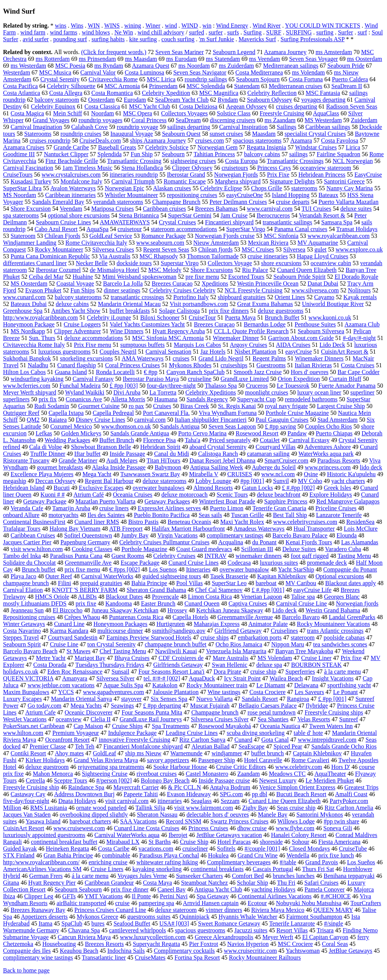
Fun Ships (82, 290)
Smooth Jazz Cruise (258, 372)
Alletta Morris (128, 399)
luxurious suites (279, 563)
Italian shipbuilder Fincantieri (211, 420)
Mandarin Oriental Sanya (82, 699)
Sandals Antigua (180, 426)
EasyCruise (368, 175)
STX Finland (19, 855)
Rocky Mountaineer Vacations (333, 624)
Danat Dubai (323, 283)
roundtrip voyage (138, 127)
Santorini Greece (344, 181)
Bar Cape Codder (358, 372)
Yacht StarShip (296, 569)
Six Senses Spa (169, 699)
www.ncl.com (278, 474)
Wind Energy (232, 26)
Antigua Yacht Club (218, 889)
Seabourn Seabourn (78, 889)
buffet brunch (268, 753)
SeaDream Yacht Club (182, 100)
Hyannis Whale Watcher (248, 917)
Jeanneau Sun (27, 610)
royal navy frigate (286, 406)
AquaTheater (330, 774)
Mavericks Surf (257, 39)
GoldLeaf (104, 753)
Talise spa (303, 597)
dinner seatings (122, 290)
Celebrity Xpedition (166, 93)
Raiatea (58, 420)
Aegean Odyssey (246, 106)
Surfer (345, 32)
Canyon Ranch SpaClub (195, 372)
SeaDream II (347, 86)
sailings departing (189, 127)
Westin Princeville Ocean (268, 283)
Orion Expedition (299, 379)
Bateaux (328, 195)
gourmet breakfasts (60, 467)
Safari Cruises (321, 883)
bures (98, 923)
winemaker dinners (259, 556)
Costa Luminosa (144, 72)
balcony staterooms (78, 297)
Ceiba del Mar (46, 277)
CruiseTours (18, 175)
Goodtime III (19, 154)
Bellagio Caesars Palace (268, 706)
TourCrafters (366, 903)
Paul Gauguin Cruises (282, 420)
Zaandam (249, 774)
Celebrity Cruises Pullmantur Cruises (165, 542)
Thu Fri (286, 883)
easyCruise (299, 352)
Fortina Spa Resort (197, 957)
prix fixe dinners (229, 311)
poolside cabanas (344, 638)
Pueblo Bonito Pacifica (162, 515)
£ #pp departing (162, 706)
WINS (112, 26)
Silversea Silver (115, 678)
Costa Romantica (112, 93)
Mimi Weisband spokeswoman (139, 277)
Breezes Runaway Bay (38, 910)
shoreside (271, 842)
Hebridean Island (24, 488)
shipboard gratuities (242, 297)
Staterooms (38, 134)
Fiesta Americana (339, 842)
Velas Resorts (314, 719)
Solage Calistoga (180, 311)
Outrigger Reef (21, 413)
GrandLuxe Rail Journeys (151, 719)
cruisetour (130, 229)
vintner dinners (224, 910)
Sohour (300, 842)
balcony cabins (262, 154)
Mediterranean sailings (291, 66)
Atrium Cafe (40, 712)
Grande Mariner (78, 460)
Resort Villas (292, 930)
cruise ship (263, 672)
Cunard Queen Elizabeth (307, 270)
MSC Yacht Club (149, 106)
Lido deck (284, 610)
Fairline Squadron (338, 154)
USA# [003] (174, 923)
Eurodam (135, 100)
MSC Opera (137, 113)
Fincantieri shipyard (229, 222)
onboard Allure (21, 515)
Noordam (102, 113)
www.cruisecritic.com (250, 951)
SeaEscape (251, 746)
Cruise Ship (194, 842)
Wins (77, 26)
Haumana (166, 399)
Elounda (346, 535)
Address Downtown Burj (84, 794)
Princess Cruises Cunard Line (110, 910)
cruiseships (234, 365)
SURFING (299, 32)
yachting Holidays (273, 889)
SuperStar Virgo (246, 229)
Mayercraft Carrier (136, 787)
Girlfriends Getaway (178, 665)
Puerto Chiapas (334, 433)
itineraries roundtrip (134, 175)
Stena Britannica (139, 215)
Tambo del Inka (22, 556)
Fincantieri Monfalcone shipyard (143, 746)
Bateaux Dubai (29, 304)
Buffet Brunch (117, 440)
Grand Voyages (51, 120)
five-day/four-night (26, 801)
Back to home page (26, 970)
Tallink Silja (150, 808)
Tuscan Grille (247, 515)
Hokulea (218, 855)
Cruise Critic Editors (241, 767)
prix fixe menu (82, 569)
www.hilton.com (23, 733)
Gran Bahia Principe (68, 855)
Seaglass (201, 801)
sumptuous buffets (142, 345)
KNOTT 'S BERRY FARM (85, 590)
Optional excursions (340, 576)
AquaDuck (202, 678)
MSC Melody (165, 270)
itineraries (170, 801)
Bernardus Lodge (265, 324)
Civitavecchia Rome (113, 79)
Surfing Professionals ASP (312, 39)
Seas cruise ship (296, 808)
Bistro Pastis (143, 522)
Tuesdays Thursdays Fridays (110, 665)
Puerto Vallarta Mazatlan (349, 202)
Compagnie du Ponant (350, 569)
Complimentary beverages (239, 862)
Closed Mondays (310, 849)
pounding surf (70, 39)
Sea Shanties (273, 719)
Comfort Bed (248, 876)
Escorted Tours (246, 277)
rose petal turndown (272, 712)
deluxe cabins (73, 304)
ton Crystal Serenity (111, 644)
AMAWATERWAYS (125, 222)
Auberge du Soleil (274, 467)
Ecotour (257, 903)
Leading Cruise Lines (192, 733)
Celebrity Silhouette (71, 86)
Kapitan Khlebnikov (282, 576)
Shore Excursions (212, 270)
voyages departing (323, 100)
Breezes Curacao (172, 283)
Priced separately (230, 440)
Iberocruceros (273, 215)
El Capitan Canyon (325, 937)
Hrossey (177, 610)
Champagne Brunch (176, 202)
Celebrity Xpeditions (211, 392)
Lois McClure (361, 529)
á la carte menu (90, 876)
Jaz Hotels (213, 352)
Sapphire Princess (286, 501)
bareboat (266, 583)
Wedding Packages (67, 440)
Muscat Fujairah (210, 706)
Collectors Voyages (184, 113)
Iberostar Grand (186, 175)
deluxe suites (356, 209)
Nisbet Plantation (255, 352)
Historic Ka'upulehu (351, 474)
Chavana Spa (84, 930)
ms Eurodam (182, 59)
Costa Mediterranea (259, 72)
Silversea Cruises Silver (220, 719)
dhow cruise (252, 828)
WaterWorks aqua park (326, 454)
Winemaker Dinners (319, 358)
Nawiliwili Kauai (176, 651)
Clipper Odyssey (192, 168)
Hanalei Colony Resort (299, 835)
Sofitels (226, 849)
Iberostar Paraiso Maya (151, 379)
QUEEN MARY (333, 910)
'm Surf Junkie (217, 39)
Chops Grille (266, 188)
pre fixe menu (202, 277)
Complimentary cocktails (184, 951)
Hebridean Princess (322, 175)
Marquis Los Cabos (197, 345)
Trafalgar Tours (22, 529)
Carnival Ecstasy (309, 440)
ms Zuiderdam (236, 66)
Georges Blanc (342, 597)
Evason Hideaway (189, 794)
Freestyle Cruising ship (31, 787)
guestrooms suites (149, 917)
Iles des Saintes (106, 515)
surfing (325, 32)
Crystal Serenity (60, 79)
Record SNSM (184, 821)
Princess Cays (274, 168)
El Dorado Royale (356, 277)
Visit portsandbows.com (199, 304)
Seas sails (211, 515)
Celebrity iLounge (109, 318)
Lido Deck (332, 345)
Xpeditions (215, 283)
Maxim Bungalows (26, 692)
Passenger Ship (217, 760)
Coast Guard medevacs (204, 549)
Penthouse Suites (315, 324)
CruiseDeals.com (100, 141)
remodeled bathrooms (311, 399)
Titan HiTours (163, 460)
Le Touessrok (293, 386)
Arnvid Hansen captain (211, 903)
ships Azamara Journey (158, 141)
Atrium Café (88, 495)
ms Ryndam (109, 66)
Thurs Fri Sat (318, 869)
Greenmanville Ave (88, 563)
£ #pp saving (280, 426)
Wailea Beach (286, 678)
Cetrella (35, 780)
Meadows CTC (287, 774)
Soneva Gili (338, 828)
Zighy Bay (255, 808)
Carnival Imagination (36, 127)
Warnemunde (187, 753)
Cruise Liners (107, 869)
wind (171, 26)
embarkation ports (260, 638)
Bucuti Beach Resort (301, 794)
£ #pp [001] (332, 699)
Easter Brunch (158, 603)
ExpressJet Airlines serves (169, 508)
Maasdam (264, 134)
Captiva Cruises (248, 603)
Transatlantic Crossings (295, 161)
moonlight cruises (266, 392)
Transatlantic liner (104, 957)
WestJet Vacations (25, 719)
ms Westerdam (28, 66)
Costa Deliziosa (198, 106)
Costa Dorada (50, 665)
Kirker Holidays (45, 760)
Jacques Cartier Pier (27, 542)
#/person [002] (114, 780)
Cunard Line (69, 624)
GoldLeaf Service (111, 236)
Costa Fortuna (306, 79)
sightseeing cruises (193, 161)
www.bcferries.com (27, 386)
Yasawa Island (43, 821)
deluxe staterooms (164, 481)
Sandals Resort (260, 699)
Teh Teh (84, 746)
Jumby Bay (135, 535)
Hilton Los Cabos (24, 372)
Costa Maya (157, 883)
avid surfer (36, 39)
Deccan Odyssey (55, 481)
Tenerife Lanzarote (292, 923)
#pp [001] (252, 481)
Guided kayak (20, 849)
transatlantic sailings (287, 222)
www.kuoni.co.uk (330, 318)
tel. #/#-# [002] (162, 678)
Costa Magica (27, 113)
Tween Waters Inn (331, 726)
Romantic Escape (185, 181)
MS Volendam (275, 658)
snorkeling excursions (87, 358)
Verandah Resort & (322, 215)
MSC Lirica (161, 79)
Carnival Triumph (133, 181)
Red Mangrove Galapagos (348, 501)
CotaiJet (269, 440)
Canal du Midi (172, 454)
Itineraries (198, 569)
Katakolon (165, 685)
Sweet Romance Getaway (229, 923)
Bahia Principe (149, 583)
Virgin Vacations (178, 535)
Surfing (252, 32)
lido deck (371, 467)
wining (133, 26)
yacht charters (348, 481)
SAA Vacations (139, 821)
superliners (16, 399)
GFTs (69, 896)
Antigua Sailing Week (217, 467)
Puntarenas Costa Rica (136, 617)
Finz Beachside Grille (72, 161)
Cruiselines (284, 631)
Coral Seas (335, 944)
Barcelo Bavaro (301, 617)
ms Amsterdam (334, 52)
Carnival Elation (23, 590)
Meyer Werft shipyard (30, 392)
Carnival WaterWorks (107, 576)
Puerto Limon (227, 508)
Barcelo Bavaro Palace (300, 535)
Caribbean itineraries (71, 195)
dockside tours (134, 263)
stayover (131, 699)
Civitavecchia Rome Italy (34, 345)
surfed (197, 32)
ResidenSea (360, 522)
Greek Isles (337, 488)
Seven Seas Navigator (200, 72)
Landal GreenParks (352, 617)
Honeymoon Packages (120, 624)
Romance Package (164, 236)
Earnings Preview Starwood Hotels (149, 638)
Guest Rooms (128, 556)
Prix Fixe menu (93, 345)
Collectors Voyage (230, 263)
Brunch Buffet (282, 318)
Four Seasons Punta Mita (152, 712)
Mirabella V (204, 474)
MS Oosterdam (29, 283)
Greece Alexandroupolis (224, 937)
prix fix (48, 399)
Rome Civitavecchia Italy (96, 243)
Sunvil (281, 481)
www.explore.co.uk (359, 249)
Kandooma (119, 603)
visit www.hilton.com (37, 549)
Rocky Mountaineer (59, 249)
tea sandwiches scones (340, 644)
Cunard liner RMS (97, 522)
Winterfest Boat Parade (227, 501)
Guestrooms (271, 365)
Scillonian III (257, 549)
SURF (274, 32)
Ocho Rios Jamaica (239, 644)
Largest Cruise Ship (341, 406)
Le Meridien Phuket (330, 780)
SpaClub (72, 923)
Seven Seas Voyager (313, 59)
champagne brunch (26, 583)
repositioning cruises (192, 195)
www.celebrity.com (299, 767)
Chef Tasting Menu (123, 651)
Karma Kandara (69, 631)
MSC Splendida (206, 86)
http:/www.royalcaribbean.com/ (41, 862)
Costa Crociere (268, 692)
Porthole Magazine (144, 549)
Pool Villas (189, 583)
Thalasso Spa (221, 386)
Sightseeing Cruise (105, 774)
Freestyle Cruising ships (334, 712)
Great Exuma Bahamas (265, 304)
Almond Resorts (213, 488)
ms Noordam (194, 66)
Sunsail (120, 672)
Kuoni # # (53, 495)
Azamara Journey (285, 52)
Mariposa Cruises (112, 209)
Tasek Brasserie (229, 576)
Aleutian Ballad (210, 746)
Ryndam (228, 100)
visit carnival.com (127, 801)
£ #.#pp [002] (298, 488)
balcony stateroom (57, 100)
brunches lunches (294, 876)
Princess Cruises (208, 828)
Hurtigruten (171, 624)
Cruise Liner (316, 658)
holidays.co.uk (21, 672)
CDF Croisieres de (181, 658)
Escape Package (140, 563)
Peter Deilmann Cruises (238, 202)
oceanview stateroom (326, 168)
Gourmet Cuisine (99, 406)
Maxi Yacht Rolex (242, 522)
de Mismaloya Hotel (115, 270)
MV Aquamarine (318, 243)
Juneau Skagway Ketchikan (125, 610)
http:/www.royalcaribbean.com (40, 318)
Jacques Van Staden (27, 815)
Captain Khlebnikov (317, 753)
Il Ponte (141, 896)
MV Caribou (301, 583)
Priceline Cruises (336, 508)
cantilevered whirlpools (137, 930)
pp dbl (260, 794)
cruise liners (114, 508)
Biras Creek (195, 406)
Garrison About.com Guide (301, 338)
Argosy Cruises (248, 345)
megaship (15, 481)
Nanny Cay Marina (350, 188)
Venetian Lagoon (261, 597)
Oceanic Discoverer (89, 712)
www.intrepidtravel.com (327, 740)
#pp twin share (341, 821)
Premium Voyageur (76, 733)
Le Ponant (345, 692)
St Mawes (79, 651)
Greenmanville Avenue (245, 617)
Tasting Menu (354, 556)
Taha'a (193, 440)
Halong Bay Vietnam (75, 529)
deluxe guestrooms (280, 311)
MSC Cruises (258, 249)
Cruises (162, 406)
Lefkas (44, 433)
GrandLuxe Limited (245, 379)
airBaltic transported (81, 903)
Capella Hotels (191, 617)
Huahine (83, 277)
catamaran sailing (268, 454)
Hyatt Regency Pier (52, 883)
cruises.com (209, 141)
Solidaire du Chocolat (29, 563)
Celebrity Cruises (175, 556)
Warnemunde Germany (31, 930)
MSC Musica (55, 72)
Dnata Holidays (77, 801)
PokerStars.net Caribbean (34, 726)
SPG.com (231, 794)
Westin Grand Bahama (333, 610)
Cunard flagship (77, 365)
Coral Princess (149, 120)
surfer (216, 32)
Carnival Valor (98, 72)
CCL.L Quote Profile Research (251, 331)
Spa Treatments (171, 726)
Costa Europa (241, 161)
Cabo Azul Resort (56, 229)
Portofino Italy (191, 297)
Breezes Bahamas (216, 209)
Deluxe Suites (299, 549)
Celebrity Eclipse (221, 188)
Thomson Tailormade (213, 256)
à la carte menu (342, 672)
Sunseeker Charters (200, 876)
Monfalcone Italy (81, 181)
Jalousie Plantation (176, 692)
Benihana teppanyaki (349, 876)
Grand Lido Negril (221, 358)
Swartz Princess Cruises (240, 821)
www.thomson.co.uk (126, 426)
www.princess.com (328, 467)
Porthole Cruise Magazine (297, 413)
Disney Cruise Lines (101, 420)
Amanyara (75, 678)
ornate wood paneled (101, 808)
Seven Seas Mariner (180, 52)
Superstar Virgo (180, 263)
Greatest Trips (361, 787)
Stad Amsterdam (337, 420)
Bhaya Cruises (132, 658)
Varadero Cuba (343, 549)
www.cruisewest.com (79, 828)
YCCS (66, 692)
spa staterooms (21, 215)
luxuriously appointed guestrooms (44, 835)
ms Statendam (223, 59)
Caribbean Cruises (33, 535)
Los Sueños (361, 862)
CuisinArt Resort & (344, 352)
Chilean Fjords (63, 236)
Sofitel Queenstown (88, 535)
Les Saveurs (310, 692)
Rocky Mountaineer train (217, 685)
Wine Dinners (127, 331)
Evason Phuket (43, 290)
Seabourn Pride (346, 66)
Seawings (122, 706)
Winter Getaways (24, 624)
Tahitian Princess (214, 154)
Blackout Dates (124, 597)
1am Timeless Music (87, 168)
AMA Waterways (143, 358)
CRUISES (240, 474)
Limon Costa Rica (210, 597)
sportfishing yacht (349, 685)
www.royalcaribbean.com (339, 236)
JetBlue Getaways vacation (229, 835)
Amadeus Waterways (259, 529)
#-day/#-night (359, 338)
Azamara (301, 141)
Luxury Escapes (22, 699)
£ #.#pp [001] (268, 590)
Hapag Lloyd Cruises (322, 256)
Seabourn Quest (181, 134)
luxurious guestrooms (64, 352)
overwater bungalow (244, 569)
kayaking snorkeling (157, 869)
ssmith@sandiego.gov (179, 631)
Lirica (353, 147)
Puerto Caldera (350, 79)
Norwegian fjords (357, 603)
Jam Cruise (234, 215)
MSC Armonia (122, 86)
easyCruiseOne (245, 195)
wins (60, 26)
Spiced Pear (288, 746)
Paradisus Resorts (339, 460)
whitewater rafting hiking (167, 862)
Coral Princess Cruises (132, 365)
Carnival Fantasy (93, 379)
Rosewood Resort (257, 433)
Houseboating (59, 944)
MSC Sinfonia (281, 236)
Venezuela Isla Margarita (236, 651)
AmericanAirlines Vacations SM (42, 869)
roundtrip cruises (81, 134)
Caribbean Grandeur (109, 883)
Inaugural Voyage (132, 134)
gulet (320, 249)
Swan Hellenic (230, 665)
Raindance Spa (86, 787)
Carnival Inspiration (243, 127)
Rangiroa (298, 699)
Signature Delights (292, 181)
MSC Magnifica (219, 93)
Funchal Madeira (80, 386)
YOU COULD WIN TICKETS (323, 26)
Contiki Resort (28, 753)
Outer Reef (59, 576)
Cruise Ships (127, 726)
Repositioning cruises (29, 617)
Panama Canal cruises (300, 229)
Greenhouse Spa (23, 311)
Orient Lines (290, 297)
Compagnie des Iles (27, 951)
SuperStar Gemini (190, 215)
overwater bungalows (159, 488)
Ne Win (124, 32)
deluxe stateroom (176, 910)
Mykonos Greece (98, 917)
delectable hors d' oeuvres (217, 815)
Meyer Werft (278, 937)
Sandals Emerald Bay (58, 202)
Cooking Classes (92, 549)
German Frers (46, 876)
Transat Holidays (357, 229)
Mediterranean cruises (296, 86)
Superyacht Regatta (156, 944)
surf (362, 32)
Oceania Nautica (280, 726)
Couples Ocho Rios (328, 426)
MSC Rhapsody (159, 256)
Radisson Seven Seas (352, 106)
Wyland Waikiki (85, 392)
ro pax (136, 406)
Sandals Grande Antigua (140, 433)
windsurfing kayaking (37, 379)
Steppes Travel (21, 638)
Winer (153, 26)
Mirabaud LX (123, 842)
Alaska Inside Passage (119, 467)
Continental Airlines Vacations (275, 896)
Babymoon (168, 467)
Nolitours (359, 290)
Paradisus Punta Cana (76, 556)
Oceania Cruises (133, 495)
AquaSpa (97, 229)
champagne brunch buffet (176, 644)
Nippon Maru (288, 644)
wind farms (63, 32)
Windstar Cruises (316, 147)
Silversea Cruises (113, 249)
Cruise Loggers (82, 324)
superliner (362, 392)
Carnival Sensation (168, 352)
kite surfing (143, 39)
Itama (45, 923)
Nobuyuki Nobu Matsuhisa (309, 903)
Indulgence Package (132, 733)
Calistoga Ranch (218, 454)
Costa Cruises (358, 365)
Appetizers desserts (44, 917)
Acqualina (231, 542)
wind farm (33, 32)
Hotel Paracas (234, 842)
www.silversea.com (315, 290)
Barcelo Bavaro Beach (30, 651)
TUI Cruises (317, 209)
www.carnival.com (270, 209)
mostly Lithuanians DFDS (35, 603)
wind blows (96, 32)
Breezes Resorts (104, 944)
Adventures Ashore (327, 447)
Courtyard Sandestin (73, 638)
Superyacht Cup (256, 399)
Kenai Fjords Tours (309, 542)
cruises (181, 358)
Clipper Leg (39, 896)
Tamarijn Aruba (71, 508)
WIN (94, 26)
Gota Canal (275, 740)
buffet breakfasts (130, 311)
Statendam (247, 86)
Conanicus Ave (84, 399)
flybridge (317, 706)
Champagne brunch (215, 712)
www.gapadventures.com (113, 692)
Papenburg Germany (85, 542)
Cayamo (324, 297)
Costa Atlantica (22, 93)
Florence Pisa (160, 440)
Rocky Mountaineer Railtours (265, 957)
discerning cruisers (232, 120)
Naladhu (38, 365)
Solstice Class (234, 113)
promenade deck (327, 563)
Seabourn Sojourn (258, 79)
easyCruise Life (312, 590)
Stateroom (23, 236)
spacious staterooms (257, 141)
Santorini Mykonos (320, 815)
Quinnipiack (194, 917)
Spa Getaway (213, 896)
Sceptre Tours (71, 780)
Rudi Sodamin (52, 406)
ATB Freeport (126, 529)
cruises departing (296, 106)
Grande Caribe (71, 147)
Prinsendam (163, 86)
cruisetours (235, 168)
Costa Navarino (22, 631)
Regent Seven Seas (166, 249)
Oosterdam (101, 100)
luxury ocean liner (319, 392)
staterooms (304, 188)
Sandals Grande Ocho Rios (344, 746)
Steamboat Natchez (204, 883)
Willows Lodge (296, 821)
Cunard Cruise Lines (193, 563)
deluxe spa (269, 665)
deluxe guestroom (47, 767)
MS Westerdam (323, 120)
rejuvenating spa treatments (111, 767)
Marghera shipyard (238, 181)
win (207, 26)
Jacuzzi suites (251, 930)
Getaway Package (45, 501)
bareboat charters (90, 821)
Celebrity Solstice (167, 147)
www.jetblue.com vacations (61, 685)
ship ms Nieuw (143, 753)
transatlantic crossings (138, 297)
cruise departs (293, 202)
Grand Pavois (322, 862)
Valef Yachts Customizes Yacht (147, 324)
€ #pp (150, 372)
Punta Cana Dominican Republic (50, 256)
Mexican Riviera (268, 243)
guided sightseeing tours (172, 576)
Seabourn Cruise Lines (63, 222)
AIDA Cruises (293, 345)
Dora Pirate (227, 672)
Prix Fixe (278, 175)
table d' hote (308, 733)
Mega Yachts (86, 706)
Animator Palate (268, 624)
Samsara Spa (337, 222)
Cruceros (257, 386)
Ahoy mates (69, 753)
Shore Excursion (31, 209)
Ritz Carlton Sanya (203, 740)
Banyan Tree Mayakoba (304, 651)
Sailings (286, 127)
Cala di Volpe (46, 447)
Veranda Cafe (27, 508)
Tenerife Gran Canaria (279, 508)
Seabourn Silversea (321, 331)
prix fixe (86, 603)
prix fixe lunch (336, 855)
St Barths (160, 842)
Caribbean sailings (328, 127)
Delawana (306, 685)
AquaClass (326, 113)
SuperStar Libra (22, 188)
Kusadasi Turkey (31, 181)
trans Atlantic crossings (335, 631)
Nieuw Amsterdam (216, 243)
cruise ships (214, 638)
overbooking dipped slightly (94, 815)
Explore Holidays (331, 495)
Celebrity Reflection (272, 93)
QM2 (33, 420)
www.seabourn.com (160, 243)
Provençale (165, 597)
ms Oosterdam (365, 59)
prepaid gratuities (101, 583)
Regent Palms (269, 358)
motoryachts (63, 515)
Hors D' (341, 767)
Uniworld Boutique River (333, 304)
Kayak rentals (360, 297)
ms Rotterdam (53, 59)
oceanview (68, 719)
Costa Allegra (66, 93)
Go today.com (45, 706)
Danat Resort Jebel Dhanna (222, 460)
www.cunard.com (24, 297)
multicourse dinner (120, 631)
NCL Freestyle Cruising (253, 290)
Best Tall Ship (290, 515)
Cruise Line (64, 644)
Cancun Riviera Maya (84, 937)
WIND (190, 26)
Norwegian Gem (218, 147)
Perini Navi (174, 896)
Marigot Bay (90, 658)
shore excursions (281, 263)
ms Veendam (265, 59)
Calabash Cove (89, 127)
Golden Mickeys (81, 433)
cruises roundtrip (50, 141)
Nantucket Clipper (66, 154)
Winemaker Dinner (236, 338)
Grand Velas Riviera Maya (106, 760)
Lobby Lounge (213, 481)
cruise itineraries (268, 256)
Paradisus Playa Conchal (169, 855)
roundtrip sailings (206, 79)
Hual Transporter (314, 529)
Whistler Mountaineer (131, 195)
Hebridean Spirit (160, 447)
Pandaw (297, 433)
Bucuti (62, 488)
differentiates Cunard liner (35, 263)
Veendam (71, 209)
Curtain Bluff (345, 379)
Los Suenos (163, 569)
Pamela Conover (325, 889)
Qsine (311, 474)
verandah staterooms (118, 202)
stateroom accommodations (184, 229)
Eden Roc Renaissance (75, 672)
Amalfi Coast (351, 794)
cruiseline (200, 379)
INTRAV (215, 556)
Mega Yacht (97, 474)
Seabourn (173, 154)
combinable (116, 855)
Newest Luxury (278, 780)
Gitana (11, 883)
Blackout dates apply (351, 583)
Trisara (325, 930)
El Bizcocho (68, 610)
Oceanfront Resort (68, 740)
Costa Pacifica (20, 86)
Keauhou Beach (79, 951)
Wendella (298, 855)
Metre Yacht (51, 658)
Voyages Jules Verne (142, 876)
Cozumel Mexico (71, 426)
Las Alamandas (360, 542)
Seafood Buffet (132, 923)
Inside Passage (127, 454)
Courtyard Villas (276, 447)
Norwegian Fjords (236, 175)
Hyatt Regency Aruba (179, 331)
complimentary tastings (235, 535)
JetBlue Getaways (351, 951)
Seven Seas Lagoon (232, 426)
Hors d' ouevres (310, 372)
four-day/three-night (171, 386)
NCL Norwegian (353, 161)
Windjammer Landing (30, 243)
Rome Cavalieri (310, 760)
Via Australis (115, 256)
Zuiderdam (364, 120)
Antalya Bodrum (230, 787)
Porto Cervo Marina (202, 433)
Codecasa (239, 563)
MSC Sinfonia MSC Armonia (168, 338)
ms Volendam (309, 72)
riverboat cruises (156, 774)
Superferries (300, 672)
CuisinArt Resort (24, 828)
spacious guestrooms (200, 930)
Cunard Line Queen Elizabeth (285, 801)
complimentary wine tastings (38, 957)
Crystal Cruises (177, 222)
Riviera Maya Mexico (278, 910)
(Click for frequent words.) (114, 52)
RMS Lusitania (49, 808)
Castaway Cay (28, 794)
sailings (298, 154)
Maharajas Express (217, 624)
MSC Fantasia (323, 93)
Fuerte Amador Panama (347, 386)
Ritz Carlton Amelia (349, 808)
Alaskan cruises (172, 188)
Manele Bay (272, 815)
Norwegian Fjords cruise (224, 236)
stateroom (303, 638)
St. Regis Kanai (237, 406)
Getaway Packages (167, 501)
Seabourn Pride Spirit (300, 277)
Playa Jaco (23, 576)
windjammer (227, 753)
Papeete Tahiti (141, 794)
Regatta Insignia (266, 147)
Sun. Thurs (42, 338)
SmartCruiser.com (286, 460)
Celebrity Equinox (53, 106)
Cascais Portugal (273, 869)
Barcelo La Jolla (123, 283)
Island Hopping (291, 195)
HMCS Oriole (52, 597)
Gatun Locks (257, 488)
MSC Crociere (295, 944)
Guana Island (71, 372)
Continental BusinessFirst (34, 522)
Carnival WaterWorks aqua (127, 835)
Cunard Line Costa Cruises (147, 828)
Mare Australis (231, 658)
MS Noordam (20, 195)
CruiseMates (150, 957)
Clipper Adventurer (77, 331)
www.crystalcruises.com (71, 175)
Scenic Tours (232, 495)
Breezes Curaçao (214, 324)
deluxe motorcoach (184, 495)
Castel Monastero (207, 774)
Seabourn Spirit (22, 644)
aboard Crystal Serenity (218, 447)
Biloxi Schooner (160, 318)
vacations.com (156, 849)
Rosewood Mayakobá (225, 726)
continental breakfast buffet (64, 842)
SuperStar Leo (229, 583)
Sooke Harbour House (180, 767)
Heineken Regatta (67, 849)
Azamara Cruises (24, 147)
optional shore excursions (79, 215)
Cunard (243, 740)
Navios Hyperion (248, 944)
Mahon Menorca (53, 774)
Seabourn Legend (234, 52)
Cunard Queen (202, 603)
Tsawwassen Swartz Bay (150, 474)
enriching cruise (108, 862)
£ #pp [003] (124, 386)
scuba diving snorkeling (256, 733)
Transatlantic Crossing (134, 161)
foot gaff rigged (310, 556)
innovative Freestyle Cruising (134, 740)
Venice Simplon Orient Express (297, 787)
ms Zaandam (280, 120)
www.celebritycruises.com (305, 522)
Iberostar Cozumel (58, 270)
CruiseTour (202, 318)
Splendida (110, 154)
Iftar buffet (87, 454)
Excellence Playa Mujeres (42, 474)
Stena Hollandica (142, 168)
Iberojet (178, 835)
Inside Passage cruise (224, 780)
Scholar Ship (252, 883)
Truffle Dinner (48, 454)
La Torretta (163, 392)
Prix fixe (351, 658)
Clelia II (101, 719)
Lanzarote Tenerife (339, 515)
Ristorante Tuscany (26, 460)
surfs (233, 32)
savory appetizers (168, 760)
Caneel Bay (172, 889)
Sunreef (349, 719)
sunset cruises (226, 134)
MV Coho (310, 481)
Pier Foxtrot (204, 944)
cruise (122, 903)
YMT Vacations (104, 896)
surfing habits (108, 39)
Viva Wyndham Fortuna (228, 413)
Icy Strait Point (242, 678)
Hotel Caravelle (263, 760)
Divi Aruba (127, 392)
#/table (288, 862)
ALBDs (87, 597)
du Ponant (264, 542)
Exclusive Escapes (101, 488)
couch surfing (178, 39)
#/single (334, 923)
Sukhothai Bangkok (27, 358)
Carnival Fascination (28, 168)
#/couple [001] (262, 849)
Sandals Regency (207, 399)
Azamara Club (362, 324)
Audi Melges (122, 460)
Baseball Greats (117, 147)
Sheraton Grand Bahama (156, 590)
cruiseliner (195, 849)
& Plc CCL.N (184, 787)
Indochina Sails (126, 951)
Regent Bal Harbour (109, 481)
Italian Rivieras (313, 365)
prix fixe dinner (130, 889)
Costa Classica (102, 106)
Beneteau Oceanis (190, 522)
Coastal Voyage (75, 283)
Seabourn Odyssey (270, 100)
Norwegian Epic (124, 188)
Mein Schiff (67, 113)
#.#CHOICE (336, 896)
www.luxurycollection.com (153, 937)
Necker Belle (92, 263)
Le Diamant (271, 685)
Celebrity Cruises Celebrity (182, 290)
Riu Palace (255, 270)
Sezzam (230, 801)
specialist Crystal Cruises (315, 134)
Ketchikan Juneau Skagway (230, 610)
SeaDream (188, 120)
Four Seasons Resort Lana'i (171, 672)
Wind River (266, 26)
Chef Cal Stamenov (219, 590)
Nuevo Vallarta (214, 699)
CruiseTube (353, 849)
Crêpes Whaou (82, 617)
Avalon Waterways (73, 188)
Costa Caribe (114, 849)
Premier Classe (48, 746)
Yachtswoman (303, 951)
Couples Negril (118, 352)
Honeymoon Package (29, 324)
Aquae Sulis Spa (123, 685)
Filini (64, 583)
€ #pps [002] (125, 569)
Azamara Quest (151, 66)
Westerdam (17, 72)
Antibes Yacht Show (76, 311)
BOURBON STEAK (316, 665)
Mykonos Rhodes (190, 365)
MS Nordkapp (28, 331)
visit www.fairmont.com (204, 808)
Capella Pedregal (113, 413)
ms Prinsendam (97, 59)
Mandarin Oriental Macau (129, 304)
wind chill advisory (161, 32)
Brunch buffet (39, 569)
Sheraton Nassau (157, 815)
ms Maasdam (141, 59)
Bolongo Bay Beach (165, 780)
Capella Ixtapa (66, 413)
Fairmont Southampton (314, 917)
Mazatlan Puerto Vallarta (106, 501)
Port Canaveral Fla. (166, 413)
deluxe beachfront (279, 495)
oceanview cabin (331, 263)
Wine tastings (224, 692)
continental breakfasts (217, 869)
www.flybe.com (295, 828)
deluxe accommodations (94, 338)
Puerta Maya (240, 318)
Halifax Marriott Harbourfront (188, 529)
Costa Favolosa (340, 141)
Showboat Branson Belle (101, 447)
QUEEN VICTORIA (28, 678)
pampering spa (156, 903)
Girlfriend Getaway (238, 631)
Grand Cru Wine (258, 855)
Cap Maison (88, 726)
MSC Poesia (70, 66)
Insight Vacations (333, 678)
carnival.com (150, 420)
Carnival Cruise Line (302, 603)
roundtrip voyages (101, 120)
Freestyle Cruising (282, 113)
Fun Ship (142, 154)
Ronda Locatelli (115, 372)
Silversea (294, 249)
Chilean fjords (215, 249)
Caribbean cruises (164, 209)
